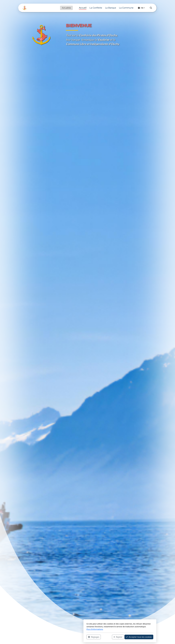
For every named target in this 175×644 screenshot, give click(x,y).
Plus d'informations (62, 629)
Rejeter (86, 637)
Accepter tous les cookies (107, 637)
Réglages (61, 637)
